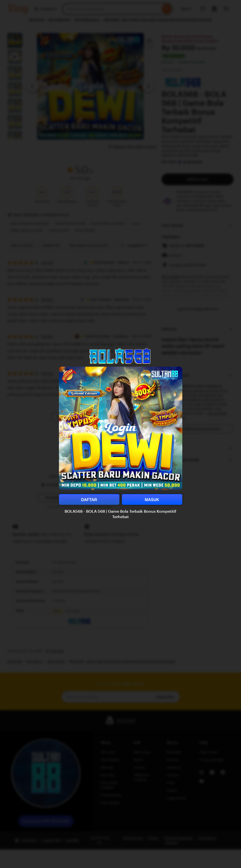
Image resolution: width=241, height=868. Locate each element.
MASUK (152, 500)
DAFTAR (89, 500)
